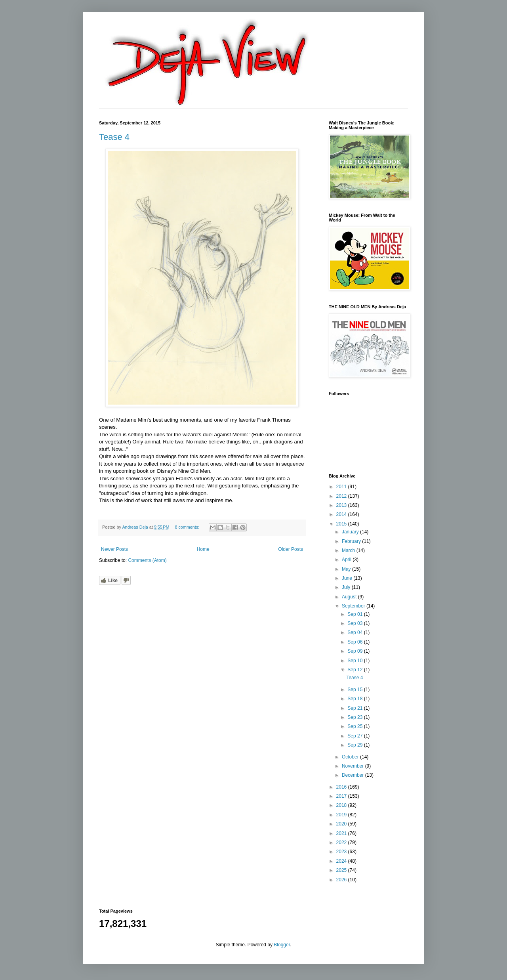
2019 (342, 815)
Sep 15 (355, 690)
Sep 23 (355, 717)
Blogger (282, 945)
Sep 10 (355, 661)
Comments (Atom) (147, 560)
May (347, 569)
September (354, 606)
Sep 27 (355, 736)
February (352, 541)
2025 (342, 870)
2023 (342, 852)
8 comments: (188, 527)
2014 (342, 514)
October (351, 757)
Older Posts (291, 549)
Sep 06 (355, 642)
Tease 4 (114, 137)
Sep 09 (355, 651)
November (354, 766)
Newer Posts (114, 549)
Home (203, 549)
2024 (342, 861)
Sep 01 (355, 614)
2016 (342, 787)
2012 (342, 496)
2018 (342, 805)
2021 (342, 833)
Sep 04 (355, 632)
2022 (342, 842)
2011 (342, 487)
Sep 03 (355, 623)
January (351, 532)
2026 (342, 880)
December (354, 775)
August (350, 597)
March (349, 550)
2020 (342, 824)
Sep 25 (355, 726)
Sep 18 (355, 699)
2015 (342, 524)
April (347, 560)
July (347, 587)
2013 (342, 505)
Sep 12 (355, 670)
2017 (342, 796)
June (348, 578)
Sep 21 (355, 708)
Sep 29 (355, 745)
